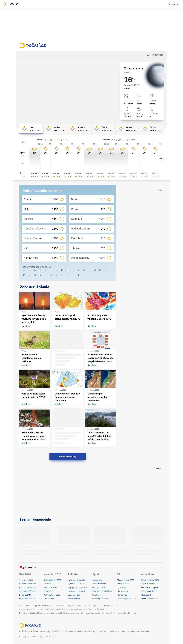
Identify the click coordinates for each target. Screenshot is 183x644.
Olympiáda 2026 (99, 588)
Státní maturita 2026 (52, 595)
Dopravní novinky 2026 (150, 584)
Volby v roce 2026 (26, 580)
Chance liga (97, 580)
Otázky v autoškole (149, 591)
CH (67, 270)
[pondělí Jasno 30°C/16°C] (79, 129)
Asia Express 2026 (96, 606)
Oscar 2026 (121, 588)
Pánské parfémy (131, 613)
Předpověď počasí (49, 606)
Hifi (89, 609)
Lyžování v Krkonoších (77, 580)
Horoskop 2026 (25, 595)
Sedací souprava (37, 609)
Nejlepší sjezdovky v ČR (77, 588)
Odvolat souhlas (118, 631)
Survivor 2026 (82, 606)
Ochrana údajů (70, 631)
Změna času (49, 584)
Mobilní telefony (44, 613)
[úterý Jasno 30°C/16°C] (104, 129)
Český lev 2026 (123, 584)
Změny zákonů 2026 (27, 591)
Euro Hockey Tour (99, 595)
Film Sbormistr (123, 591)
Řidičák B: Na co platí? (150, 588)
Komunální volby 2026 (28, 588)
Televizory (106, 613)
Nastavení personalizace (138, 631)
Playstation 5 (50, 609)
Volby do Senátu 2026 (28, 584)
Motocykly (83, 609)
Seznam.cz (174, 4)
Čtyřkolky (95, 609)
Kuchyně (60, 609)
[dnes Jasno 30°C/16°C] (31, 129)
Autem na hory (74, 599)
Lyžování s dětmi (75, 595)
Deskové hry (96, 613)
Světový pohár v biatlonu (102, 591)
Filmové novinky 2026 (125, 580)
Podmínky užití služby (51, 631)
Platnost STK (146, 595)
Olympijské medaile (27, 599)
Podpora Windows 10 (113, 606)
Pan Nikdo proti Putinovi (126, 599)
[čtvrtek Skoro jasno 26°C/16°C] (152, 129)
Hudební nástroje (71, 609)
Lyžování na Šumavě (76, 584)
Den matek (48, 591)
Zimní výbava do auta (150, 599)
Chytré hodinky (117, 613)
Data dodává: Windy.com (89, 631)
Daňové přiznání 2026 (52, 580)
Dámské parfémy (73, 613)
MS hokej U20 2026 (100, 599)
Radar (105, 631)
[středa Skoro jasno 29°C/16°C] (128, 129)
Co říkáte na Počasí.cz (29, 631)
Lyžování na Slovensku (77, 591)
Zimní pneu (85, 613)
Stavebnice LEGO (58, 613)
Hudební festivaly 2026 (66, 606)
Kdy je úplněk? (49, 599)
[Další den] (161, 158)
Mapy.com (37, 606)
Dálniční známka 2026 (150, 580)
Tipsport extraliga (99, 584)
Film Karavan (122, 595)
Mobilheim (104, 609)
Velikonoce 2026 (50, 588)
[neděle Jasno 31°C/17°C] (55, 129)
